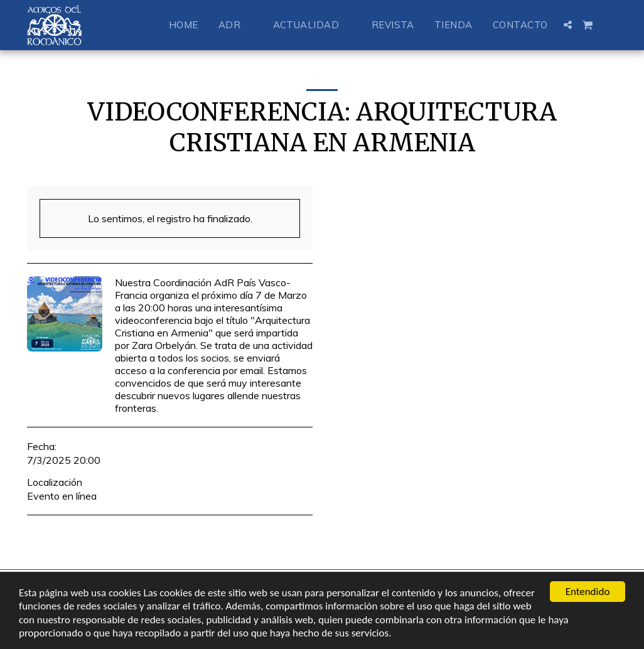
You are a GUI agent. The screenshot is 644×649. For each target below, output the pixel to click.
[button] (236, 25)
